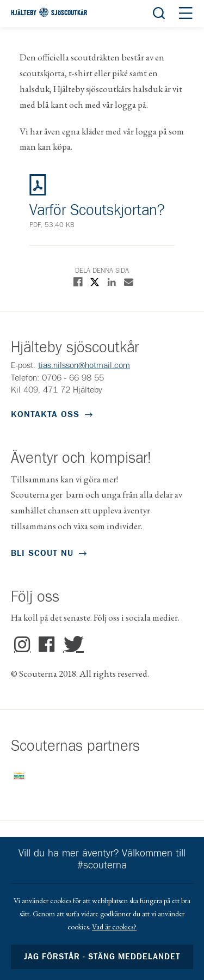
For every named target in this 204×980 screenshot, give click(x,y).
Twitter (71, 645)
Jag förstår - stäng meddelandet (102, 957)
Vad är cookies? (114, 927)
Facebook (47, 645)
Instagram (22, 645)
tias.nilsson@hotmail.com (84, 365)
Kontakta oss (45, 414)
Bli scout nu (42, 553)
